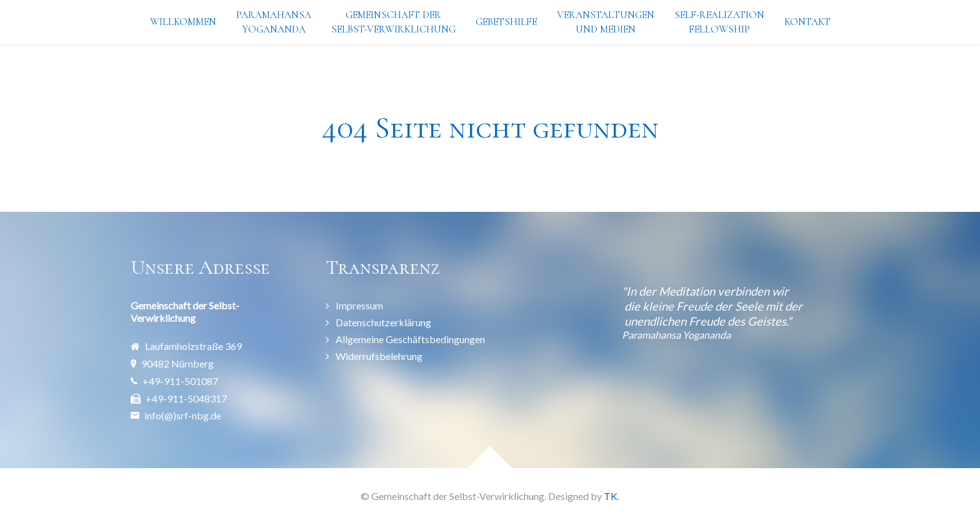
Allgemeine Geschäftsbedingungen (410, 339)
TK (611, 496)
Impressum (359, 305)
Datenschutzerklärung (383, 322)
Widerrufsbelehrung (379, 356)
